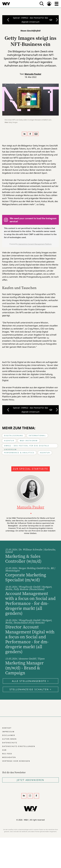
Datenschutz (10, 743)
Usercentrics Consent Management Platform (35, 244)
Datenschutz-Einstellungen (19, 746)
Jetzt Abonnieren (30, 780)
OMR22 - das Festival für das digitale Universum (27, 446)
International (37, 436)
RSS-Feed (7, 754)
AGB (4, 750)
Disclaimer (9, 735)
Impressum (8, 732)
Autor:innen (9, 739)
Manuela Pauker (33, 74)
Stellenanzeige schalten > (31, 689)
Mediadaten (9, 757)
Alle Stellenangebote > (30, 681)
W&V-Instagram (29, 441)
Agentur (9, 441)
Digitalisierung (14, 436)
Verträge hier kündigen (16, 761)
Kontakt (7, 728)
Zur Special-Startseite (30, 469)
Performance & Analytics (19, 453)
